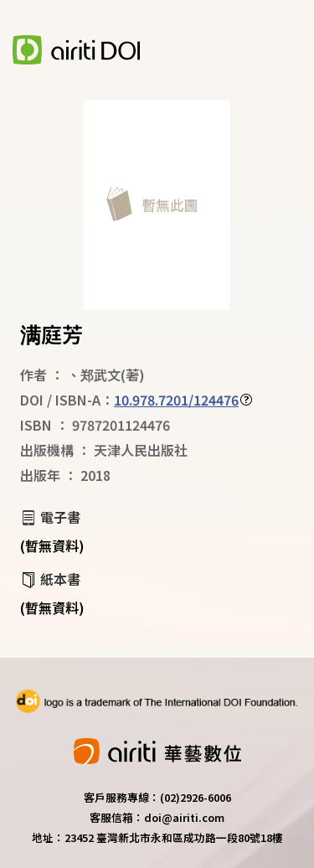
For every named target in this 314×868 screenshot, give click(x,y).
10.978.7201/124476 (176, 400)
